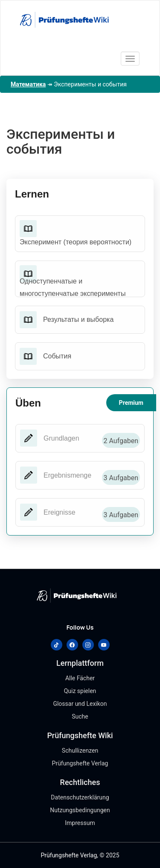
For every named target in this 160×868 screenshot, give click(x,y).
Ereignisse (60, 512)
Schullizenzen (80, 751)
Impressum (80, 823)
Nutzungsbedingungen (80, 810)
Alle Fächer (80, 678)
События (57, 356)
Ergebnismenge (67, 475)
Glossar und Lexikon (80, 704)
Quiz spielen (80, 691)
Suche (80, 716)
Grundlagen (61, 438)
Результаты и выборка (78, 319)
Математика (28, 84)
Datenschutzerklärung (80, 797)
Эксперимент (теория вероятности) (76, 242)
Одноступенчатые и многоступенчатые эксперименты (73, 287)
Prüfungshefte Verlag (80, 763)
